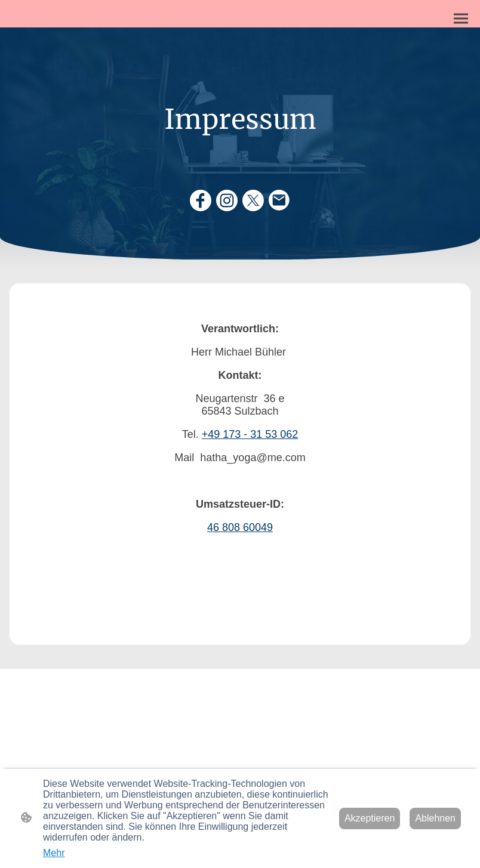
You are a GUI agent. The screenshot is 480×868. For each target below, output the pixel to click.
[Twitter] (253, 200)
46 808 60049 (240, 527)
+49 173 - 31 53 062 (250, 434)
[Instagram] (227, 200)
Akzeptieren (370, 818)
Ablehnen (435, 818)
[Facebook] (201, 200)
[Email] (279, 200)
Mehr (54, 853)
